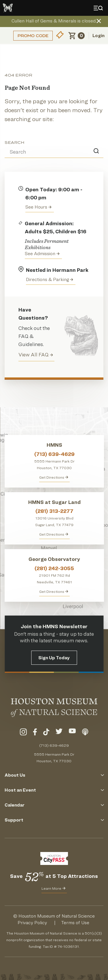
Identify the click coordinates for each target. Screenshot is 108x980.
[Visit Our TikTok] (46, 733)
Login (98, 36)
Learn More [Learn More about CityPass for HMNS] (53, 888)
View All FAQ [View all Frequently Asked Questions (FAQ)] (36, 355)
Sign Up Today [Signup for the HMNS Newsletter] (54, 658)
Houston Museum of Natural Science (57, 916)
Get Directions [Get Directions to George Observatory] (54, 591)
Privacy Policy (32, 923)
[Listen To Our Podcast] (85, 733)
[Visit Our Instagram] (23, 733)
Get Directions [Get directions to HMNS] (54, 477)
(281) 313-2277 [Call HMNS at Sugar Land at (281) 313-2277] (54, 511)
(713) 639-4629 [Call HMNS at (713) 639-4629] (54, 454)
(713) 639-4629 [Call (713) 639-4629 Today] (54, 745)
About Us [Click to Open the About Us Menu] (54, 775)
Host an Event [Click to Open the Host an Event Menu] (54, 790)
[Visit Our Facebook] (35, 733)
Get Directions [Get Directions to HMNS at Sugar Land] (54, 534)
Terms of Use (75, 923)
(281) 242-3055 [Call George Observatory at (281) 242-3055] (54, 568)
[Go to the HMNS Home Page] (8, 8)
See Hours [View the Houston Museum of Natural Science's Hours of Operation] (38, 207)
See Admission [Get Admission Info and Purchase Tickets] (42, 254)
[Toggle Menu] (99, 8)
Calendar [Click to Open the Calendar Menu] (54, 805)
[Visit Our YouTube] (72, 733)
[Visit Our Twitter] (59, 733)
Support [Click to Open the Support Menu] (54, 820)
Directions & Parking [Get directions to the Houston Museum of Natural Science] (50, 279)
